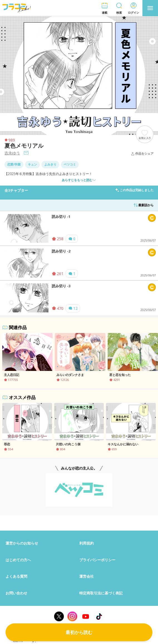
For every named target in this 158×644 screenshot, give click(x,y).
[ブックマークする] (145, 134)
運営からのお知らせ (22, 543)
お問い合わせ (16, 593)
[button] (105, 8)
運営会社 (87, 576)
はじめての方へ (18, 560)
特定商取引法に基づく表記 (101, 593)
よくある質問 (16, 576)
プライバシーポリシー (97, 560)
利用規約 (87, 543)
